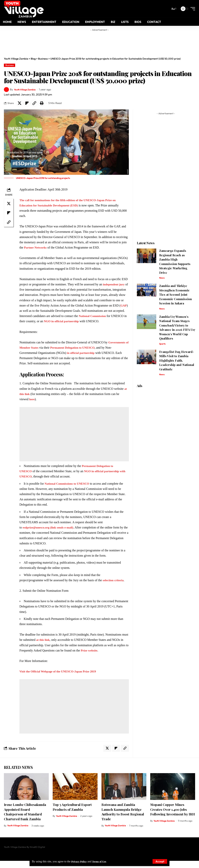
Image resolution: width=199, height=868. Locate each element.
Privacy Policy (80, 861)
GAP (50, 312)
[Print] (45, 104)
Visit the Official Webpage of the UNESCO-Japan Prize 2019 (60, 678)
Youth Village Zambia (27, 89)
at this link (43, 646)
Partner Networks (36, 248)
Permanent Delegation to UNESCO (78, 354)
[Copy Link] (37, 104)
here (32, 405)
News (162, 279)
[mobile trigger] (192, 9)
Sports (163, 345)
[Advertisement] (99, 42)
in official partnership (82, 359)
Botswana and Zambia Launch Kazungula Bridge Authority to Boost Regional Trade (123, 819)
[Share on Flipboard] (28, 104)
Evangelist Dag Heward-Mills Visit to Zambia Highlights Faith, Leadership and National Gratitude (177, 362)
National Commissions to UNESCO (68, 490)
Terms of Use (102, 861)
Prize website (90, 657)
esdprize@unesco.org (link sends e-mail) (49, 534)
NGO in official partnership (100, 322)
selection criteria (114, 586)
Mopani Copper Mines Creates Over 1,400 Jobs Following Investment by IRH (173, 816)
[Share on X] (20, 104)
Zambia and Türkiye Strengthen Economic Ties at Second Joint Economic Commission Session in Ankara (175, 296)
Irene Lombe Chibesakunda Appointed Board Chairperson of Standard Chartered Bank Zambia (25, 819)
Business (10, 65)
